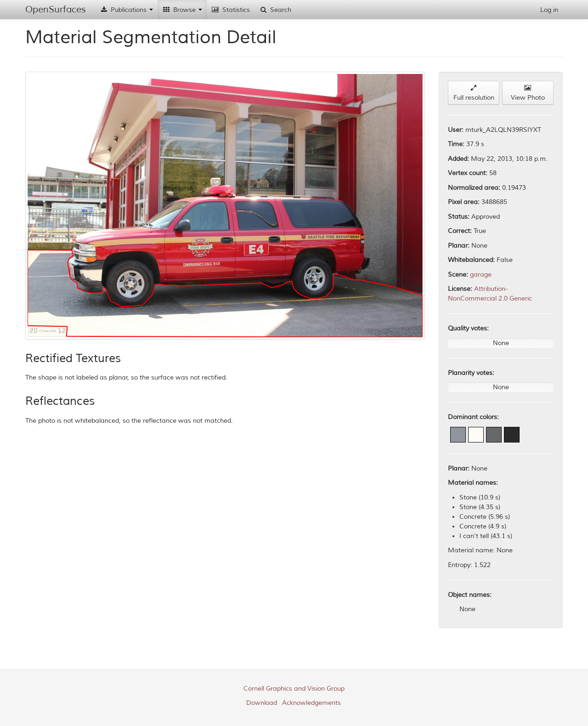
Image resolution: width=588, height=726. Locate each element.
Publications (126, 10)
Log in (549, 10)
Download (262, 703)
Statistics (231, 10)
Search (275, 10)
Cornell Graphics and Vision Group (294, 689)
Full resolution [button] (474, 93)
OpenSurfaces (56, 9)
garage (481, 275)
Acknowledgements (311, 703)
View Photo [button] (528, 93)
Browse (182, 10)
